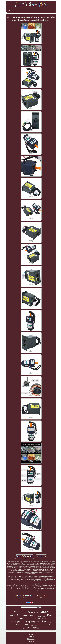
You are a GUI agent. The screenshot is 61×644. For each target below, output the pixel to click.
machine (49, 625)
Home (31, 634)
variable (44, 612)
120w (12, 625)
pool (44, 616)
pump (40, 616)
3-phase (32, 625)
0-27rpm (50, 622)
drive (44, 621)
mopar (50, 619)
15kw (12, 622)
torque (25, 613)
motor (18, 612)
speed (33, 615)
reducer (23, 618)
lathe (30, 612)
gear (29, 627)
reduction (42, 625)
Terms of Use (31, 641)
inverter (37, 618)
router (23, 622)
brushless (16, 619)
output (36, 612)
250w (11, 619)
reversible (30, 619)
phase (27, 625)
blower (44, 619)
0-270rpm (36, 628)
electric (19, 624)
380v (36, 625)
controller (15, 615)
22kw (38, 622)
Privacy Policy (31, 639)
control (25, 616)
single (17, 622)
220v (49, 615)
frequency (31, 621)
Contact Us (31, 636)
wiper (24, 628)
